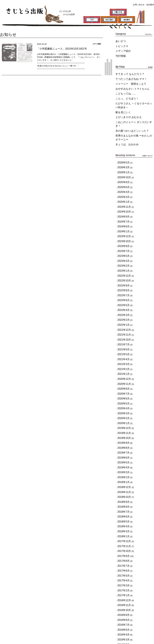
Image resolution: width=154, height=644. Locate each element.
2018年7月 (122, 427)
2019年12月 (123, 359)
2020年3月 (122, 347)
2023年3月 (122, 222)
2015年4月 (122, 576)
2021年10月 (123, 286)
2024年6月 (122, 194)
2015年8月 (122, 560)
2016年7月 (122, 520)
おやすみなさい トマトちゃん (128, 82)
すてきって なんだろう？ (126, 70)
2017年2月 (122, 492)
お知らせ (6, 34)
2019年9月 (122, 371)
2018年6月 (122, 431)
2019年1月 (122, 403)
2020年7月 (122, 331)
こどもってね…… (123, 86)
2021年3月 (122, 306)
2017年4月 (122, 483)
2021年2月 (122, 310)
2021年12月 (123, 278)
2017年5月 (122, 479)
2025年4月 (122, 166)
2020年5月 (122, 339)
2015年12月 (123, 544)
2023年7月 (122, 214)
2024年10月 (123, 182)
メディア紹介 (121, 49)
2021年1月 (122, 314)
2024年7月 (122, 190)
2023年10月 (123, 206)
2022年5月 (122, 258)
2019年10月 (123, 367)
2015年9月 (122, 556)
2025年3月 (122, 170)
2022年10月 (123, 238)
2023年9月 (122, 210)
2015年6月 (122, 568)
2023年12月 (123, 202)
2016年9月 (122, 512)
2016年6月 (122, 524)
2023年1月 (122, 230)
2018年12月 (123, 407)
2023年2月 (122, 226)
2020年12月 (123, 318)
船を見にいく (121, 101)
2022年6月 (122, 254)
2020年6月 (122, 335)
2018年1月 (122, 447)
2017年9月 (122, 463)
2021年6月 (122, 294)
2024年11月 (123, 178)
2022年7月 (122, 250)
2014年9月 (122, 592)
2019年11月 (123, 363)
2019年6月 (122, 383)
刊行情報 (119, 53)
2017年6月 (122, 475)
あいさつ (119, 41)
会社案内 (150, 5)
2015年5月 (122, 572)
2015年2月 (122, 584)
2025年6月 (122, 161)
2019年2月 (122, 399)
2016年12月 (123, 500)
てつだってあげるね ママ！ (127, 74)
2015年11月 (123, 548)
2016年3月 (122, 532)
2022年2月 (122, 270)
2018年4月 (122, 439)
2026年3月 (122, 145)
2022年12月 (123, 234)
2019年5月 (122, 387)
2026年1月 (122, 149)
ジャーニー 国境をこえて (127, 78)
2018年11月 (123, 411)
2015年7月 (122, 564)
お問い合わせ (139, 5)
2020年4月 (122, 343)
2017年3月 (122, 488)
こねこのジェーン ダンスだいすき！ (131, 109)
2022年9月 (122, 242)
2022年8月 (122, 246)
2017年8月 (122, 467)
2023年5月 (122, 218)
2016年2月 (122, 536)
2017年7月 (122, 471)
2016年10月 (123, 508)
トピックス (120, 45)
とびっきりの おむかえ (125, 105)
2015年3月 (122, 580)
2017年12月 (123, 451)
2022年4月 (122, 262)
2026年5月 (122, 141)
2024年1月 (122, 198)
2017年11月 (123, 455)
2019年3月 (122, 395)
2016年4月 (122, 528)
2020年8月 (122, 327)
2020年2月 (122, 351)
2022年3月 (122, 266)
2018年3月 (122, 443)
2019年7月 (122, 379)
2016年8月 (122, 516)
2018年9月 (122, 419)
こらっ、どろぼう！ (124, 90)
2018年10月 (123, 415)
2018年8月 (122, 423)
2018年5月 (122, 435)
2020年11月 (123, 322)
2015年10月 (123, 552)
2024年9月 (122, 186)
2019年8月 (122, 375)
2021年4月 (122, 302)
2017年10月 (123, 459)
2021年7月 (122, 290)
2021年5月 (122, 298)
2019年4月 (122, 391)
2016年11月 (123, 504)
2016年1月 (122, 540)
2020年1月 (122, 355)
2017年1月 (122, 496)
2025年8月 (122, 157)
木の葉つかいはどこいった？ (128, 113)
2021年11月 (123, 282)
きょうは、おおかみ (124, 124)
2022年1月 (122, 274)
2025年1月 (122, 174)
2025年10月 (123, 153)
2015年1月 (122, 588)
